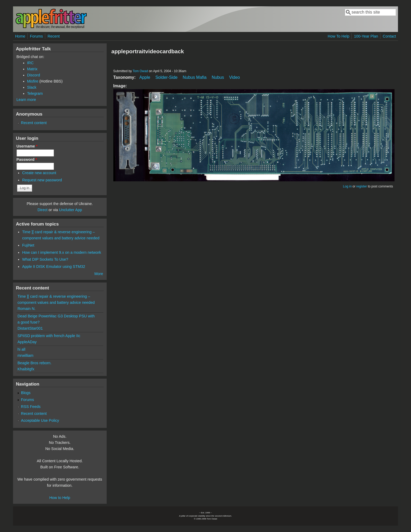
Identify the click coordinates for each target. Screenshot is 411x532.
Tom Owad (140, 71)
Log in (347, 186)
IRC (30, 63)
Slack (32, 87)
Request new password (42, 180)
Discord (34, 75)
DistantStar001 (30, 328)
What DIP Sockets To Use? (45, 259)
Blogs (26, 393)
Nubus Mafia (195, 77)
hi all (22, 349)
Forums (36, 36)
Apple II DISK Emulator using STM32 (54, 267)
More (99, 274)
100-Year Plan (366, 36)
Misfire (33, 81)
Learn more (26, 100)
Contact (389, 36)
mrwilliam (26, 355)
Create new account (39, 173)
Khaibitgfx (26, 369)
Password (27, 159)
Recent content (34, 123)
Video (234, 77)
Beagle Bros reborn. (35, 363)
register (362, 186)
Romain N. (27, 309)
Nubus (218, 77)
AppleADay (27, 342)
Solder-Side (167, 77)
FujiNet (28, 245)
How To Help (339, 36)
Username (27, 146)
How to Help (60, 498)
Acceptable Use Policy (40, 420)
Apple (145, 77)
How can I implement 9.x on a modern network (62, 252)
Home (20, 36)
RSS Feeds (31, 407)
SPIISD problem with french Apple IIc (49, 336)
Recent (54, 36)
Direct (43, 210)
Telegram (35, 93)
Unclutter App (70, 210)
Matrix (32, 69)
